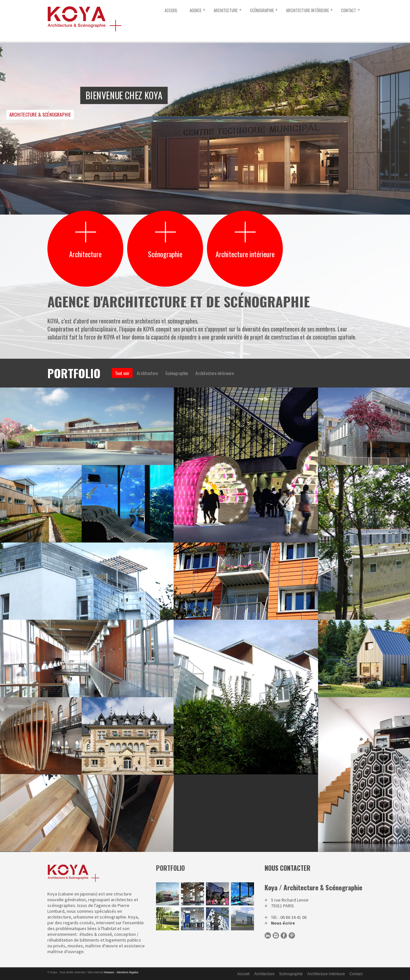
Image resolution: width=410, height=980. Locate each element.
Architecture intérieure (307, 10)
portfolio (170, 868)
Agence (196, 10)
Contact (349, 10)
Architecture (226, 10)
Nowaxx (109, 972)
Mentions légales (128, 972)
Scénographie (262, 10)
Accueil (171, 10)
